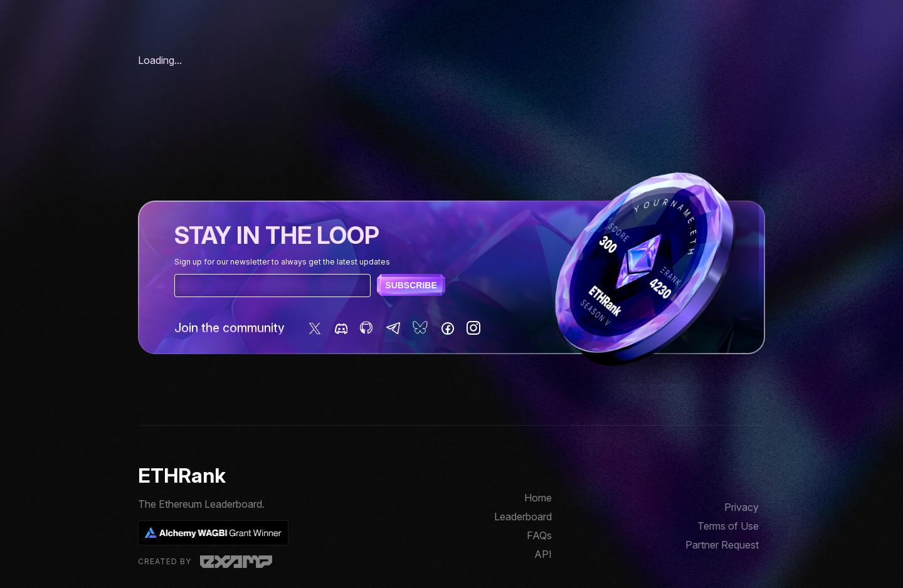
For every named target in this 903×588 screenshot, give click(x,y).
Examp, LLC (236, 562)
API (543, 554)
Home (538, 498)
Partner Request (722, 545)
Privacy (742, 507)
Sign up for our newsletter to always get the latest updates (282, 262)
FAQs (539, 535)
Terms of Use (728, 526)
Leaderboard (523, 517)
